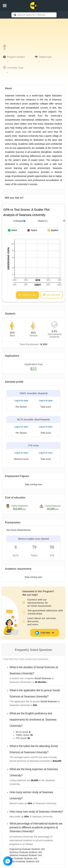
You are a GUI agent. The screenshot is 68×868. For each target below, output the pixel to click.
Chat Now (45, 633)
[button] (5, 6)
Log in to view (21, 401)
